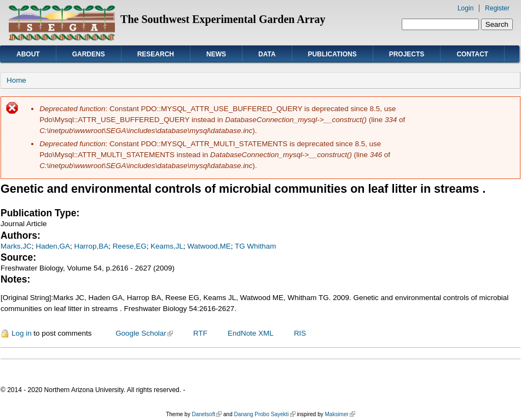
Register (497, 8)
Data (267, 54)
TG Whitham (255, 246)
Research (156, 54)
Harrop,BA (91, 246)
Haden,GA (53, 246)
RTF (200, 333)
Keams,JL (167, 246)
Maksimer (340, 414)
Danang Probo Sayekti (264, 414)
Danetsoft (207, 414)
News (216, 54)
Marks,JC (16, 246)
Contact (472, 54)
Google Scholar (144, 333)
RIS (300, 333)
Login (465, 8)
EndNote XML (251, 333)
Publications (332, 54)
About (28, 54)
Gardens (89, 54)
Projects (407, 54)
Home (16, 80)
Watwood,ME (209, 246)
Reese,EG (130, 246)
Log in (22, 333)
